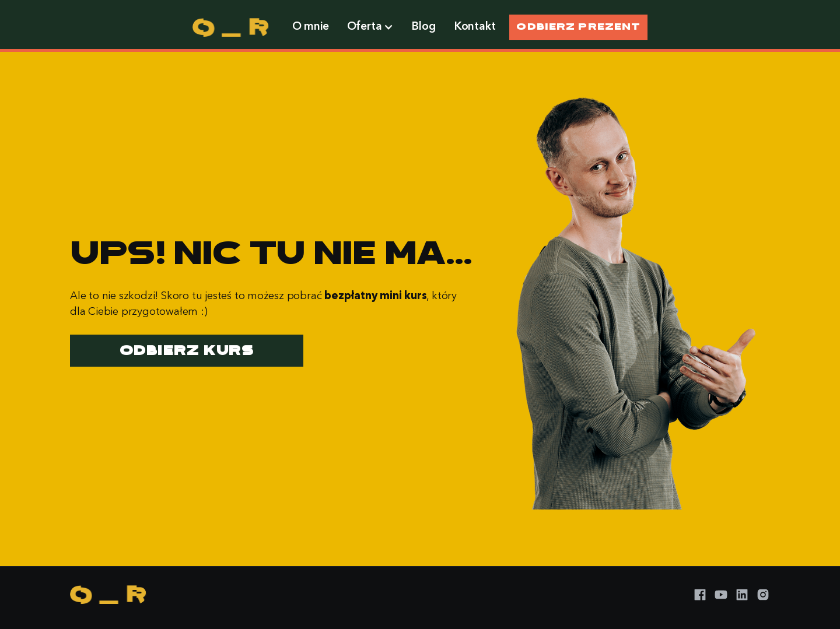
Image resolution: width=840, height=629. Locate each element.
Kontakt (475, 27)
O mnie (311, 27)
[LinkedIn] (742, 595)
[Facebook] (700, 595)
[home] (231, 27)
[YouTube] (721, 595)
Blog (423, 27)
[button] (370, 27)
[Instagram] (763, 595)
